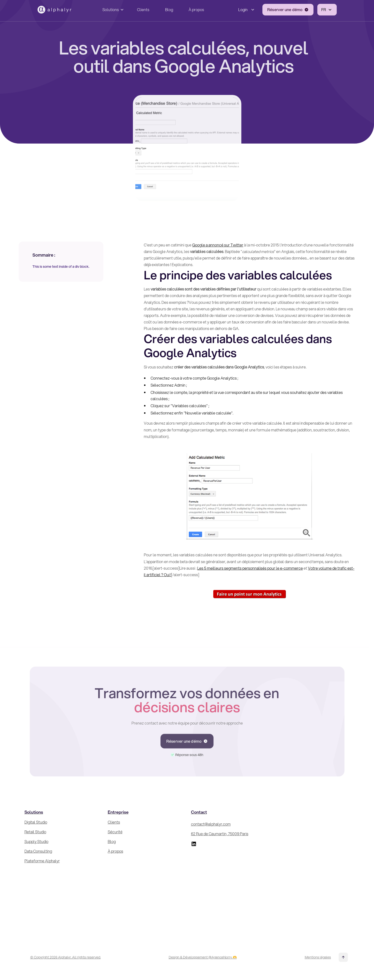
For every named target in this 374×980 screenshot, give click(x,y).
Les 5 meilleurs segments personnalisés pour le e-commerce (250, 568)
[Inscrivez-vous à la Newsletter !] (312, 870)
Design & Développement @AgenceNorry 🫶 (203, 957)
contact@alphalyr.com (211, 824)
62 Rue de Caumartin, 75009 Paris (220, 834)
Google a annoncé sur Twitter (218, 245)
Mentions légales (318, 957)
